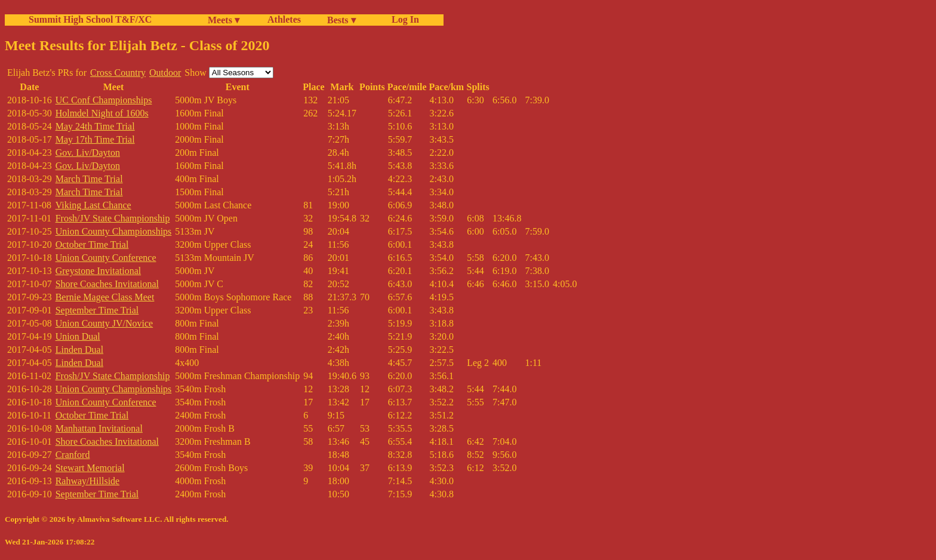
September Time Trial (97, 310)
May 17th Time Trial (95, 139)
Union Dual (78, 336)
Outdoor (165, 73)
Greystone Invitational (98, 271)
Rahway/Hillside (88, 481)
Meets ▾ (224, 20)
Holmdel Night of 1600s (102, 113)
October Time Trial (92, 244)
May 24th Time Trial (95, 126)
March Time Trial (89, 179)
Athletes (284, 19)
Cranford (73, 455)
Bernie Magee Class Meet (105, 297)
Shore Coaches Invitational (107, 284)
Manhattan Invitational (99, 428)
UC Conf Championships (104, 100)
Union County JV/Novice (104, 323)
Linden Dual (79, 350)
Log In (403, 19)
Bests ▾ (341, 20)
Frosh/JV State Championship (113, 218)
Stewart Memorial (90, 468)
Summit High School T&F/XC (90, 19)
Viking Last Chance (93, 205)
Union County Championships (114, 231)
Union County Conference (106, 258)
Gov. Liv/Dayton (88, 153)
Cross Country (118, 73)
